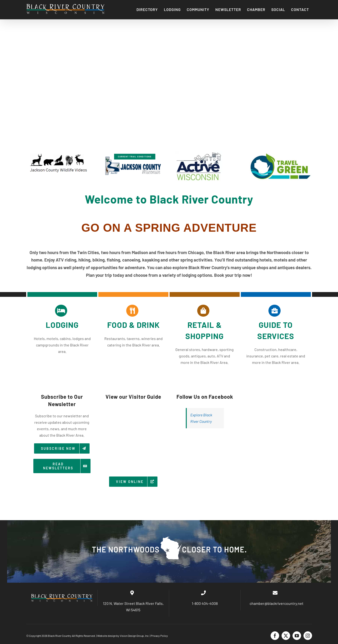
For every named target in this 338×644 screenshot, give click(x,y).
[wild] (58, 152)
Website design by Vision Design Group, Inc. (123, 636)
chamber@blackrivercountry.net (276, 603)
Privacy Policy (159, 636)
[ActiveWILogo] (199, 152)
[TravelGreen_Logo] (281, 152)
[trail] (132, 152)
